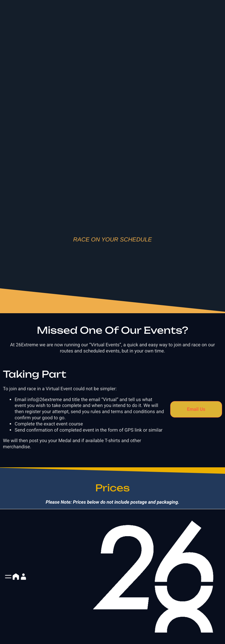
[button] (8, 577)
